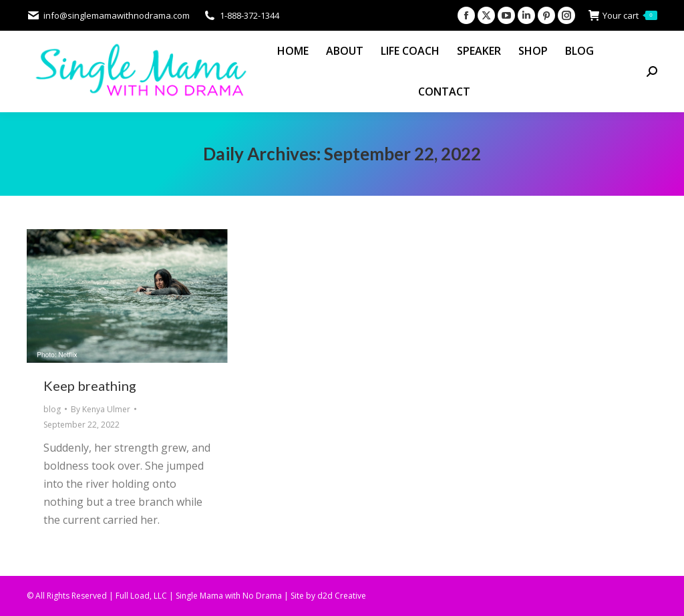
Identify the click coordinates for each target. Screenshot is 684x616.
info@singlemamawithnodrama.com (108, 16)
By (101, 409)
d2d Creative (342, 596)
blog (52, 409)
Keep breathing (90, 386)
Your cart (623, 16)
